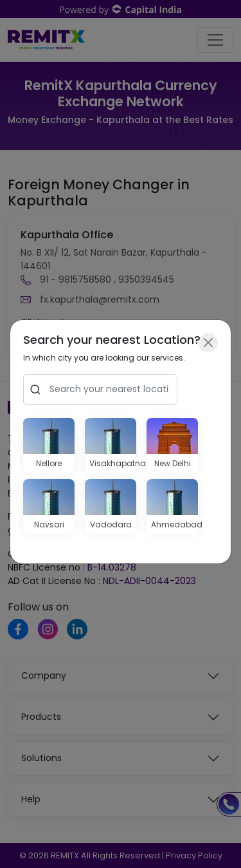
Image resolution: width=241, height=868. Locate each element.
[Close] (208, 343)
